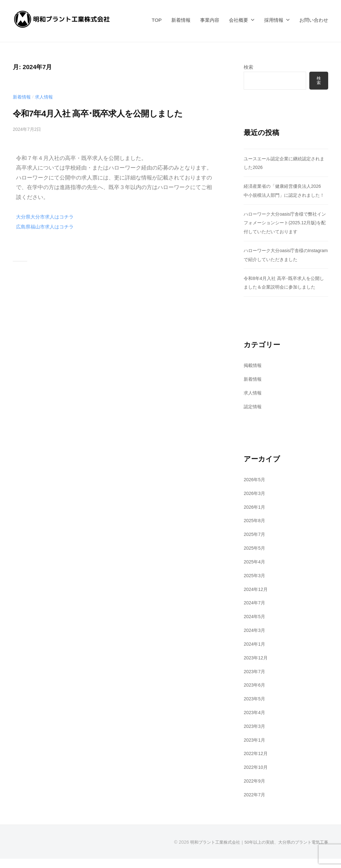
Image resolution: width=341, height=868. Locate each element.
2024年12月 (257, 598)
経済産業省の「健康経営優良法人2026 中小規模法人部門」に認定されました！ (288, 195)
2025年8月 (255, 530)
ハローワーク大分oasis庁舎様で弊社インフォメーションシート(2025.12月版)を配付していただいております (285, 232)
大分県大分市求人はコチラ (49, 232)
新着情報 (181, 20)
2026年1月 (255, 516)
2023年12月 (257, 667)
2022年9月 (255, 790)
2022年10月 (257, 776)
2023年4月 (255, 722)
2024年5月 (255, 626)
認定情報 (253, 416)
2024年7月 (255, 612)
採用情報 (274, 20)
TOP (157, 20)
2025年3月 (255, 585)
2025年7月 (255, 543)
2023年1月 (255, 749)
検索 (248, 67)
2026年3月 (255, 502)
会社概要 (239, 20)
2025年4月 (255, 571)
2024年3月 (255, 639)
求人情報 (46, 97)
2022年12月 (257, 763)
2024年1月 (255, 653)
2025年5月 (255, 557)
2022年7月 (255, 804)
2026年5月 (255, 489)
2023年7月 (255, 681)
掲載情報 (253, 374)
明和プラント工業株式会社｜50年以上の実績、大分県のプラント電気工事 (254, 851)
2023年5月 (255, 708)
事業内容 (210, 20)
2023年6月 (255, 694)
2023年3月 (255, 735)
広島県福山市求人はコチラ (49, 242)
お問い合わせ (314, 20)
